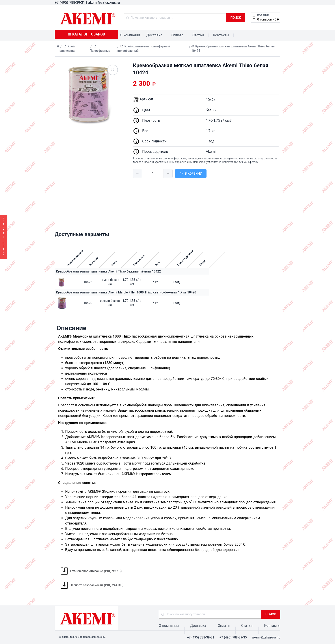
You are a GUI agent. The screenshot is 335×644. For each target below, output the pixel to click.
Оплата (177, 35)
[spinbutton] (153, 174)
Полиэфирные (100, 51)
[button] (138, 174)
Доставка (154, 35)
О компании (130, 35)
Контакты (221, 35)
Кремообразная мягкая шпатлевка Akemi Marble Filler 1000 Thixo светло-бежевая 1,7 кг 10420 (126, 292)
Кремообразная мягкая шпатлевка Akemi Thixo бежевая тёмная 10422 (108, 271)
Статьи (198, 35)
